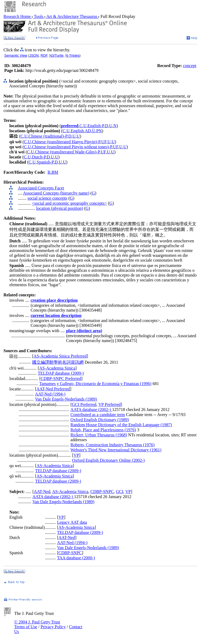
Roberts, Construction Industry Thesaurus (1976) (112, 445)
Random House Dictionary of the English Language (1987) (121, 425)
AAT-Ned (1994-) (50, 394)
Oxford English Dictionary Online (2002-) (108, 460)
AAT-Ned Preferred (53, 389)
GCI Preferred (84, 404)
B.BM (53, 172)
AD (88, 131)
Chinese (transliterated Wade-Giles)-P (67, 152)
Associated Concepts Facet (41, 188)
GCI (120, 492)
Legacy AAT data (72, 522)
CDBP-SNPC (102, 492)
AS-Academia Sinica (57, 368)
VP (76, 455)
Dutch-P (39, 157)
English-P (96, 126)
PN (99, 131)
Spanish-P (45, 162)
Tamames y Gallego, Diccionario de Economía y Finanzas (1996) (95, 384)
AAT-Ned (42, 492)
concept (190, 66)
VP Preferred (109, 404)
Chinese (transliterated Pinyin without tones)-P (72, 147)
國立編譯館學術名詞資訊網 (58, 362)
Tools (39, 16)
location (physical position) (60, 208)
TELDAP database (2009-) (61, 373)
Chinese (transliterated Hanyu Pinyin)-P (66, 142)
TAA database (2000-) (76, 558)
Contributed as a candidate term (98, 415)
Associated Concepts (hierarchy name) (56, 193)
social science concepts (47, 198)
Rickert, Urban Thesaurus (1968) (99, 435)
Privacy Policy (53, 627)
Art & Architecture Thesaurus (72, 16)
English (77, 131)
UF (104, 142)
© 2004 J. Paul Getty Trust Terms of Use (37, 624)
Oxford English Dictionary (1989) (100, 420)
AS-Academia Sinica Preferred (60, 356)
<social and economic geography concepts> (69, 203)
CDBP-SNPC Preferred (61, 379)
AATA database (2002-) (91, 410)
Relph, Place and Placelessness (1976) (103, 430)
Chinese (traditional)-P (48, 136)
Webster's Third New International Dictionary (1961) (116, 450)
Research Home (18, 16)
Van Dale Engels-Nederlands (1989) (66, 399)
